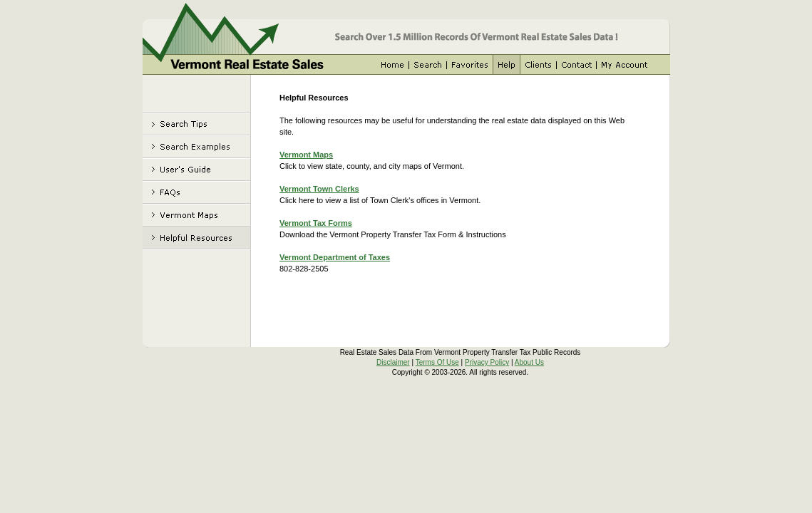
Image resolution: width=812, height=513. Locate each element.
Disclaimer (393, 362)
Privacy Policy (487, 362)
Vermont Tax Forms (316, 223)
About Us (529, 362)
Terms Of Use (437, 362)
